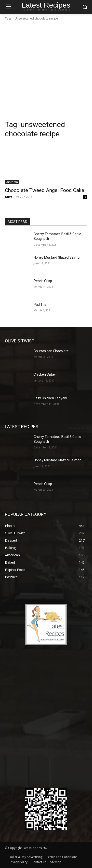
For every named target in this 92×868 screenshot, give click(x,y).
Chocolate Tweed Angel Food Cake (45, 190)
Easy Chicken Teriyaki (50, 398)
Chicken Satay (45, 374)
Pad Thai (40, 305)
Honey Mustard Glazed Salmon (58, 257)
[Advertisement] (46, 72)
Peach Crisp (43, 281)
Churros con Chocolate (51, 351)
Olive (9, 197)
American (12, 182)
